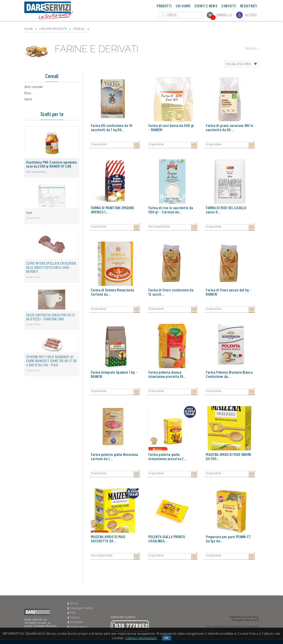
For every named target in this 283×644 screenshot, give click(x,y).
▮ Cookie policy (78, 627)
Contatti (229, 6)
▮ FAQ (72, 613)
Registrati (249, 6)
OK (167, 638)
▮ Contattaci (76, 622)
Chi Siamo (183, 6)
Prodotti (164, 6)
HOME (29, 29)
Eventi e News (206, 6)
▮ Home (73, 603)
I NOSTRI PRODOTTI (53, 29)
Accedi (251, 15)
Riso (28, 93)
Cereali (79, 29)
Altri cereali (33, 87)
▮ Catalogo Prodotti (80, 608)
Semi (28, 99)
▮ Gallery (74, 617)
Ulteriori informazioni (141, 638)
